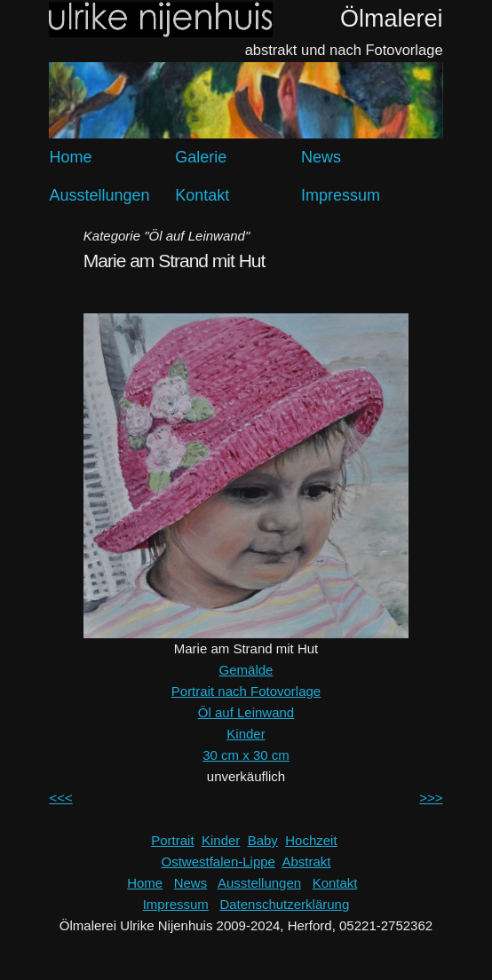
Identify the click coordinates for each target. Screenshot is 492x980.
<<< (60, 798)
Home (70, 157)
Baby (263, 840)
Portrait (172, 840)
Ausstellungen (99, 195)
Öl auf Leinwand (246, 712)
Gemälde (246, 670)
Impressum (341, 195)
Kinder (246, 734)
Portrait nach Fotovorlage (246, 691)
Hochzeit (311, 840)
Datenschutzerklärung (284, 904)
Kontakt (202, 195)
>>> (431, 798)
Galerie (201, 157)
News (321, 157)
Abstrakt (306, 861)
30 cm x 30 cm (246, 755)
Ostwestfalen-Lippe (218, 861)
